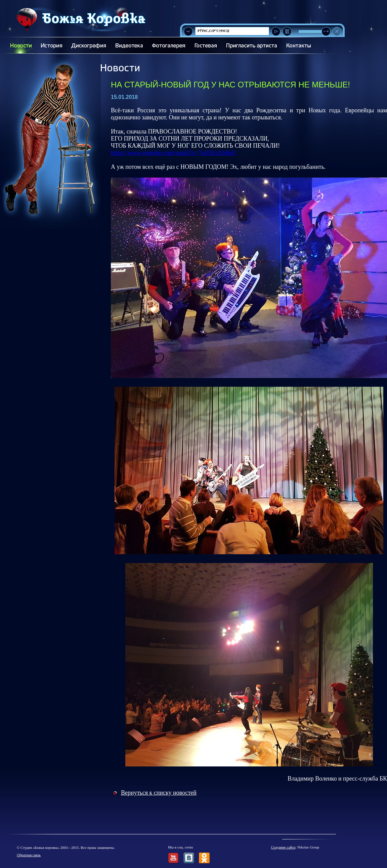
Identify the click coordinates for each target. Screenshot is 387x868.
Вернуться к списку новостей (159, 793)
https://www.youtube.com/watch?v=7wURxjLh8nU (174, 153)
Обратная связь (29, 855)
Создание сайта (283, 847)
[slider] (326, 31)
